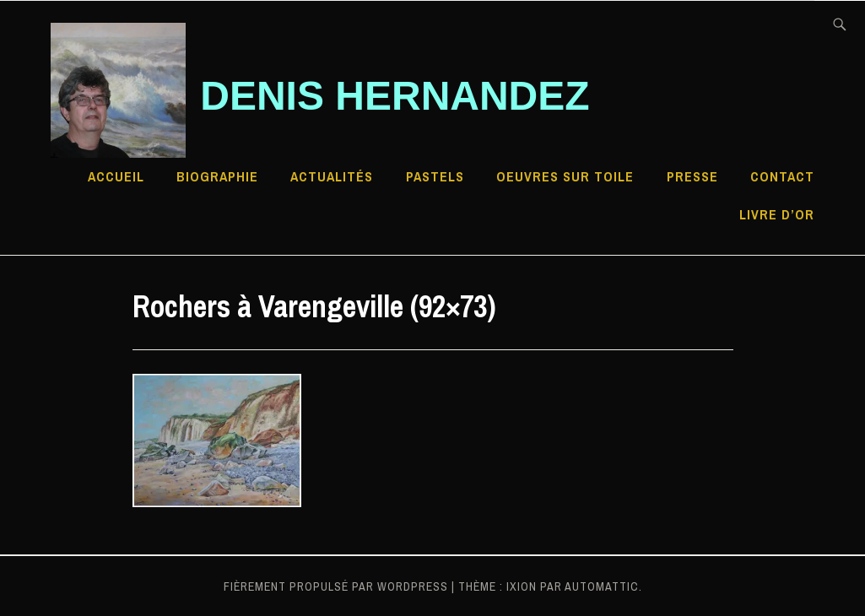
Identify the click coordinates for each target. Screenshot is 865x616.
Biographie (217, 176)
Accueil (116, 176)
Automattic (602, 586)
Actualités (332, 176)
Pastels (435, 176)
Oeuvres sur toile (565, 176)
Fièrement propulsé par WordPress (336, 586)
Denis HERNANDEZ (395, 96)
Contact (782, 176)
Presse (692, 176)
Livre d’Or (777, 214)
